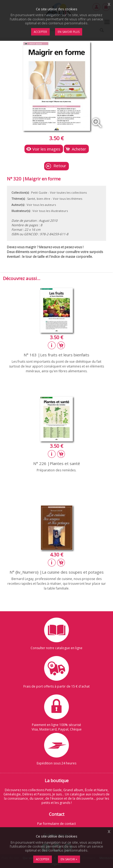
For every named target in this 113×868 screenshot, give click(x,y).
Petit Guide (39, 192)
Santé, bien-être (39, 199)
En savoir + (69, 859)
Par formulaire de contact (56, 824)
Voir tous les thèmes (68, 199)
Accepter (43, 859)
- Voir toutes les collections (67, 192)
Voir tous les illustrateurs (50, 211)
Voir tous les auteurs (41, 205)
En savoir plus (69, 32)
